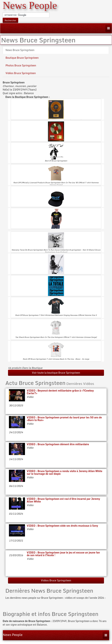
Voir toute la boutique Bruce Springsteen (56, 373)
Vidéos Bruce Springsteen (21, 73)
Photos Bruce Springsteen (21, 65)
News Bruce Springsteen (20, 50)
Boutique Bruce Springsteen (22, 58)
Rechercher (10, 20)
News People (13, 635)
